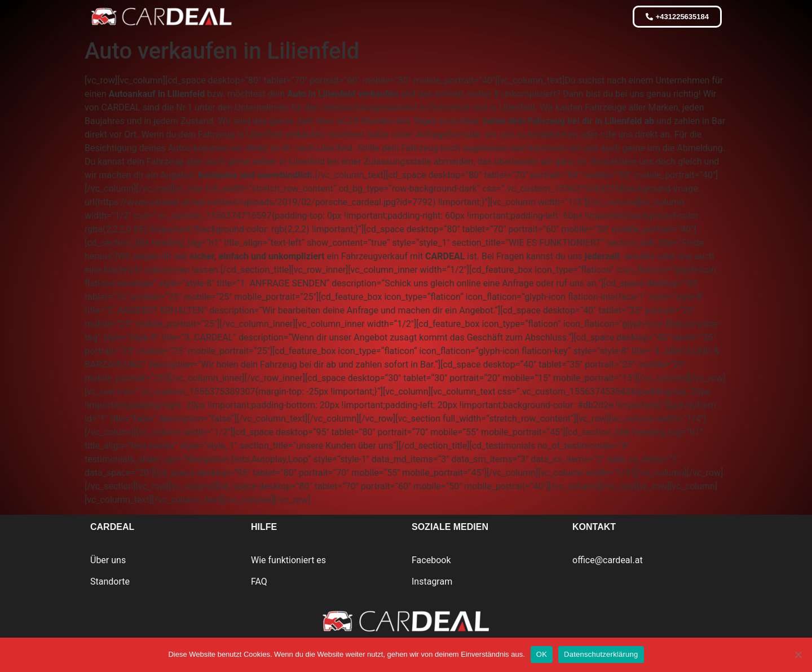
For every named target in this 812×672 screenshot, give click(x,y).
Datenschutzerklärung (601, 654)
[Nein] (798, 655)
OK (542, 654)
